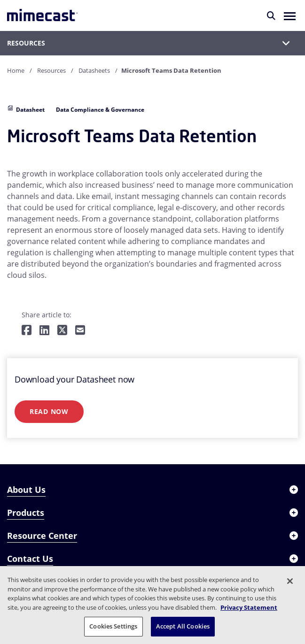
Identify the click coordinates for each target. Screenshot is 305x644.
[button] (290, 15)
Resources (51, 70)
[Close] (290, 581)
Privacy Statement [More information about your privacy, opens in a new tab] (249, 607)
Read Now (49, 411)
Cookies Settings (113, 626)
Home (16, 70)
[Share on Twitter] (62, 331)
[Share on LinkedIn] (44, 331)
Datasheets (94, 70)
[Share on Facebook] (27, 331)
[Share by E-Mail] (80, 331)
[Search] (271, 15)
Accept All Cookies (183, 626)
